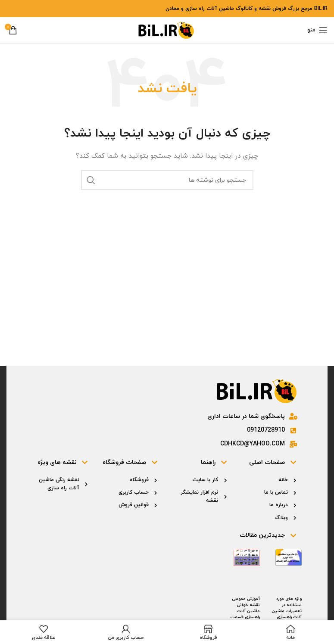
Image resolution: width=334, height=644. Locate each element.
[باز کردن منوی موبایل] (317, 30)
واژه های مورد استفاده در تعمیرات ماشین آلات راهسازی (287, 608)
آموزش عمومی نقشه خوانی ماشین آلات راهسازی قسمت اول (245, 611)
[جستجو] (167, 180)
